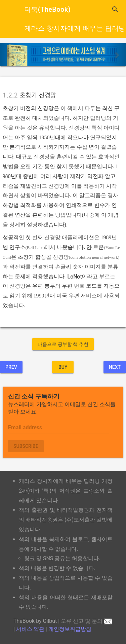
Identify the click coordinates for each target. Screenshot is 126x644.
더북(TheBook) (47, 9)
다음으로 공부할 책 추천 (63, 344)
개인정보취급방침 (70, 629)
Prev (11, 367)
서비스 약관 (30, 629)
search (115, 9)
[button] (9, 55)
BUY (63, 367)
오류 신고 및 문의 (86, 621)
